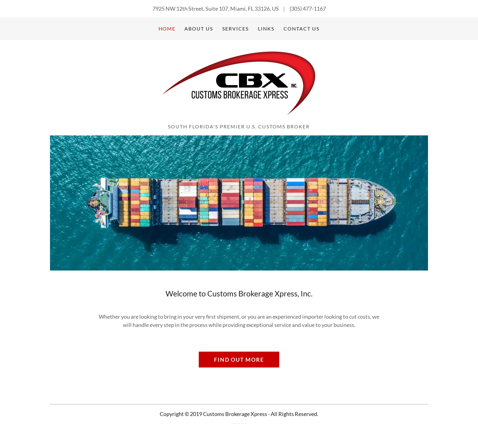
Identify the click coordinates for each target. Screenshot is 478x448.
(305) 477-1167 (308, 9)
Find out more (239, 360)
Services (235, 29)
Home (167, 29)
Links (266, 29)
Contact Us (301, 29)
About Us (199, 29)
